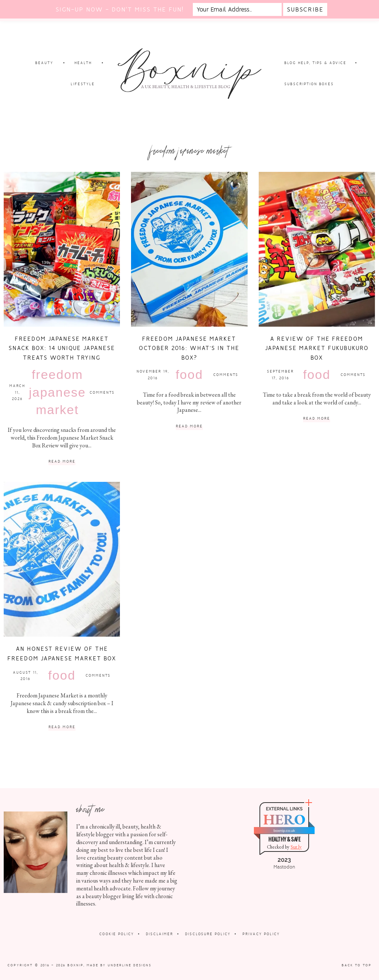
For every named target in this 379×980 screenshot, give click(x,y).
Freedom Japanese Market (57, 392)
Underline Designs (130, 965)
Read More (62, 462)
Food (189, 374)
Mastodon (284, 867)
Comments (102, 392)
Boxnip (75, 965)
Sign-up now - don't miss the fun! (120, 9)
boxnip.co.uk (284, 831)
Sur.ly (296, 847)
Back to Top (357, 965)
